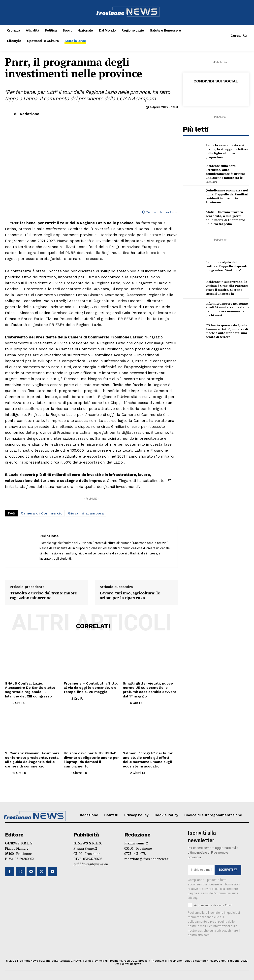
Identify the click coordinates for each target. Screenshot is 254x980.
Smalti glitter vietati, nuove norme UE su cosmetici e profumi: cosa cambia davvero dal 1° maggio (149, 690)
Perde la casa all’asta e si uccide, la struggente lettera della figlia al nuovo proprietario (227, 151)
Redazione (30, 114)
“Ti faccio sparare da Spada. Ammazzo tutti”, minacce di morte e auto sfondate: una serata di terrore (227, 331)
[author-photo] (8, 702)
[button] (240, 36)
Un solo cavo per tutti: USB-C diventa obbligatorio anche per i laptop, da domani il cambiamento (91, 759)
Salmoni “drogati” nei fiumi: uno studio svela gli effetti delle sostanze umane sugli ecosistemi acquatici (148, 759)
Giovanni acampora (86, 513)
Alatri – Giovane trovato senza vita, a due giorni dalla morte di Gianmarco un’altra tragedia (227, 218)
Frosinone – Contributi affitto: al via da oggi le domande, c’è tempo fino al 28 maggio (90, 688)
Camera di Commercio (42, 513)
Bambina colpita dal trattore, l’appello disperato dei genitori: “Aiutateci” (227, 266)
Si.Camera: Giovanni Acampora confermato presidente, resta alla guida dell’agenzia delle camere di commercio (32, 759)
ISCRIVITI (228, 869)
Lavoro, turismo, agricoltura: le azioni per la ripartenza (130, 595)
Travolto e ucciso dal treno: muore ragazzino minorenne (43, 595)
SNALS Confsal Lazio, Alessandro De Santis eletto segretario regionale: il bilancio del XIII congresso (30, 690)
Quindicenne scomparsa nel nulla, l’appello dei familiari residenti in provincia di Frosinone (226, 196)
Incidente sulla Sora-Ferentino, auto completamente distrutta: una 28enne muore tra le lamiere (225, 173)
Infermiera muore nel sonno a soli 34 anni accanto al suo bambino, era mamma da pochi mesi (227, 309)
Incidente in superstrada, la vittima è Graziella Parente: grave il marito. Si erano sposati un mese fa (226, 288)
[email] (201, 869)
